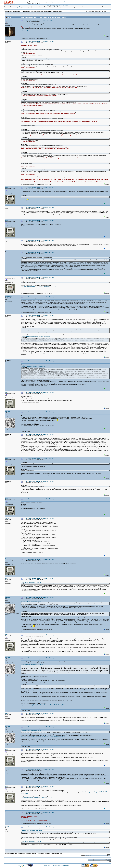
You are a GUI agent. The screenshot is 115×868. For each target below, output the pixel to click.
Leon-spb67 (17, 7)
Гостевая (34, 11)
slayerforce (9, 240)
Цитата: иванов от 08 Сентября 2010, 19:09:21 (31, 831)
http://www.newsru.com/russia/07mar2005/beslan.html (35, 336)
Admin (7, 20)
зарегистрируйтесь (62, 2)
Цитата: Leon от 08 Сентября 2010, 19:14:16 (31, 836)
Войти (60, 5)
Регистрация (66, 5)
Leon (7, 187)
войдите (52, 2)
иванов (8, 412)
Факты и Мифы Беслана (11, 11)
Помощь (53, 5)
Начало (48, 5)
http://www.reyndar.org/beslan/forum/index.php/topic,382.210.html (38, 287)
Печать (108, 14)
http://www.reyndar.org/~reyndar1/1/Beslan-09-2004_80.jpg (37, 797)
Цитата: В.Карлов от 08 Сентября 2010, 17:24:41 (32, 664)
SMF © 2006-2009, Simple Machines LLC (63, 865)
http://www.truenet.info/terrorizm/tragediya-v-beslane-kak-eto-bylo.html (73, 325)
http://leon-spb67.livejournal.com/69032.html (33, 30)
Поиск (57, 5)
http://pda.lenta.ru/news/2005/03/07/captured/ (33, 366)
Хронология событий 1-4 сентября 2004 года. (51, 11)
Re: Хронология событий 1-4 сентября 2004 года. (40, 42)
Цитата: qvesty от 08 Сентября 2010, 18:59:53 (31, 731)
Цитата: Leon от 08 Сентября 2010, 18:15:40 (31, 582)
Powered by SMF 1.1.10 (49, 865)
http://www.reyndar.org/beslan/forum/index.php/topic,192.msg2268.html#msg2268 (43, 705)
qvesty (7, 518)
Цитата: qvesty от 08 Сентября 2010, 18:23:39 (31, 601)
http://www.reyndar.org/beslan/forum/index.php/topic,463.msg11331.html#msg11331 (43, 737)
